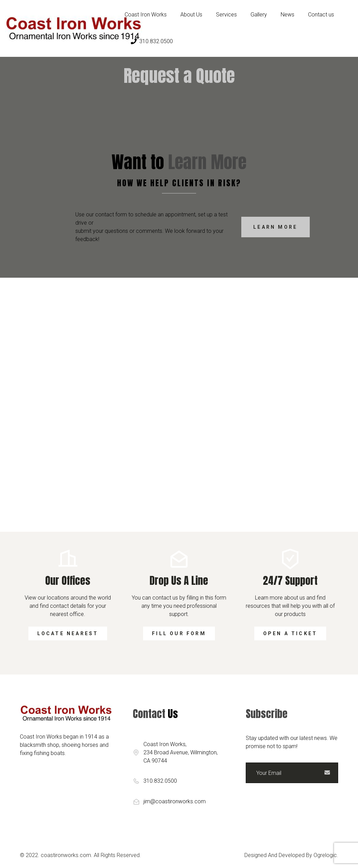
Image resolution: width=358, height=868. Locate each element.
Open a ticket (290, 633)
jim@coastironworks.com (175, 801)
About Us (191, 15)
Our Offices (68, 581)
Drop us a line (179, 581)
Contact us (321, 15)
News (287, 15)
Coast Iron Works (146, 15)
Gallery (259, 15)
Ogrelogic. (326, 855)
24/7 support (290, 581)
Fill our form (179, 633)
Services (226, 15)
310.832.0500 (152, 41)
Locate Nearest (68, 633)
